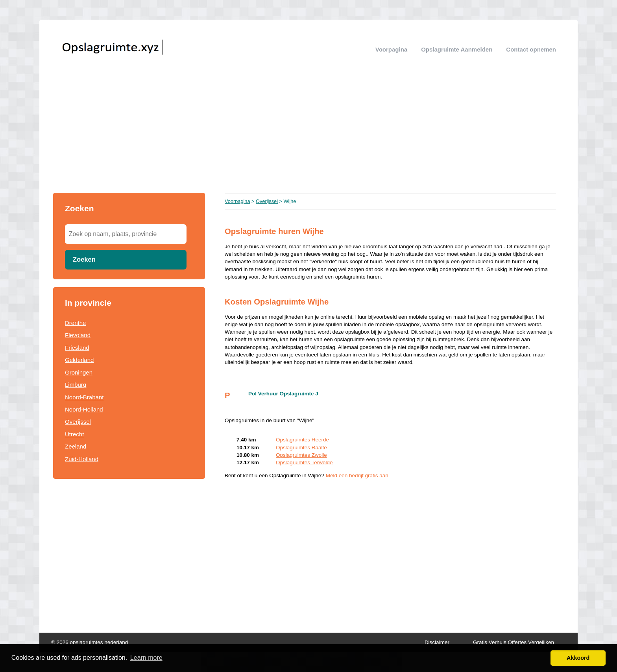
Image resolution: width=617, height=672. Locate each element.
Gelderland (79, 360)
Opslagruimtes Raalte (301, 448)
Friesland (77, 348)
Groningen (79, 372)
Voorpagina (391, 49)
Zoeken (84, 259)
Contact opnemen (531, 49)
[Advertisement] (308, 134)
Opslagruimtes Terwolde (304, 462)
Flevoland (78, 335)
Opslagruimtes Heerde (302, 440)
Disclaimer (437, 642)
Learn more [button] (146, 658)
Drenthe (75, 323)
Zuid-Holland (82, 459)
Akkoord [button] (578, 658)
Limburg (76, 385)
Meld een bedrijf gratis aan (357, 475)
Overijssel (78, 422)
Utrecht (74, 434)
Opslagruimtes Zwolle (301, 455)
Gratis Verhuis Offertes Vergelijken (514, 642)
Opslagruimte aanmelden (457, 49)
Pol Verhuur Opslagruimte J (283, 394)
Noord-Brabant (84, 397)
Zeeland (76, 446)
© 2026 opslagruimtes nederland (90, 642)
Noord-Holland (84, 409)
